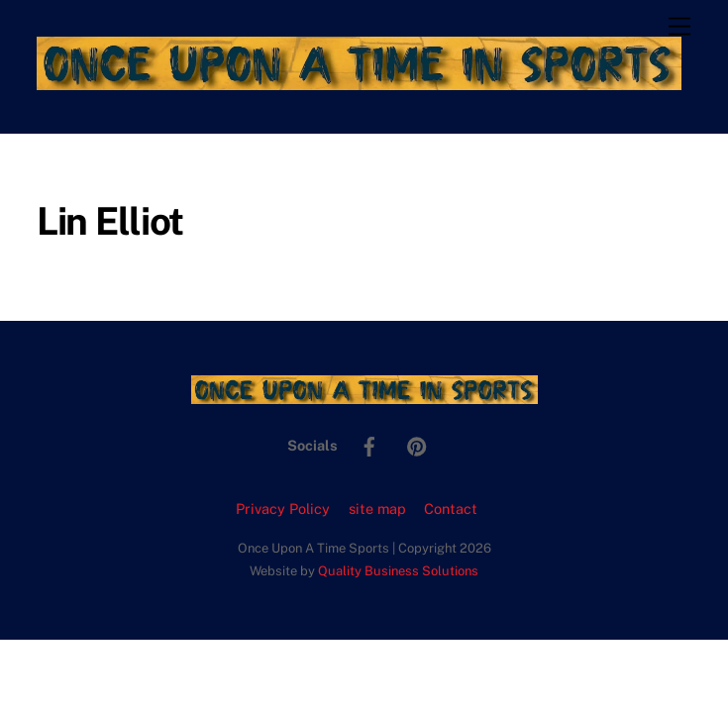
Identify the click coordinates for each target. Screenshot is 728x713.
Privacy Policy (283, 509)
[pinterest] (417, 444)
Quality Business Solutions (398, 571)
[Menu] (679, 27)
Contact (451, 509)
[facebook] (369, 444)
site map (377, 509)
